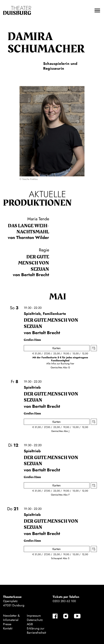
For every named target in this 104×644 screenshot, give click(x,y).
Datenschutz (35, 620)
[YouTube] (77, 616)
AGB (30, 624)
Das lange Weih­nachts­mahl (29, 229)
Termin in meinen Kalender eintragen (94, 348)
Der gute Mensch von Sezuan (34, 263)
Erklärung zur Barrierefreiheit (36, 631)
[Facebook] (55, 616)
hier (72, 364)
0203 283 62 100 (64, 601)
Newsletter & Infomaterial (11, 618)
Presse (7, 624)
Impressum (34, 616)
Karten (57, 348)
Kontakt (8, 628)
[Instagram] (66, 616)
